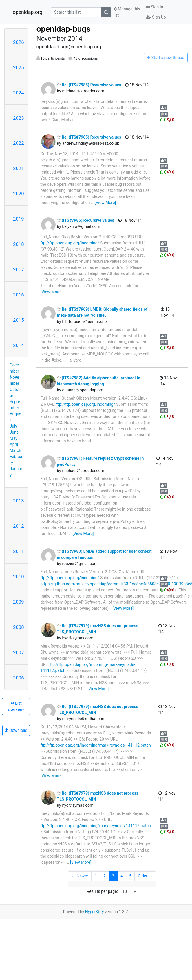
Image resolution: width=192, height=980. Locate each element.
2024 (19, 93)
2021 (19, 168)
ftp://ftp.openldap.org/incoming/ (70, 243)
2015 (19, 320)
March (16, 450)
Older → (145, 876)
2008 (19, 627)
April (14, 444)
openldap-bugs (64, 29)
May (14, 438)
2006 (19, 678)
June (14, 432)
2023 (19, 118)
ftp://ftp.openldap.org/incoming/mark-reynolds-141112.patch (96, 745)
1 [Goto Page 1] (96, 876)
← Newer (80, 876)
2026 (19, 42)
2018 (19, 244)
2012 (19, 526)
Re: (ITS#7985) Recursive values (89, 85)
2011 (19, 551)
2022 (19, 143)
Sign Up (156, 17)
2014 (19, 345)
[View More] (105, 203)
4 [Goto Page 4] (122, 876)
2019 (19, 219)
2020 (19, 194)
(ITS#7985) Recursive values (86, 220)
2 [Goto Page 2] (104, 876)
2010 (19, 577)
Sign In (155, 7)
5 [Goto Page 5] (130, 876)
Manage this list (127, 12)
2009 (19, 602)
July (13, 426)
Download (16, 730)
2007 (19, 652)
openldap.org (28, 12)
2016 (19, 295)
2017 (19, 269)
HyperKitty (95, 912)
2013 (19, 501)
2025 (19, 67)
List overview (16, 706)
